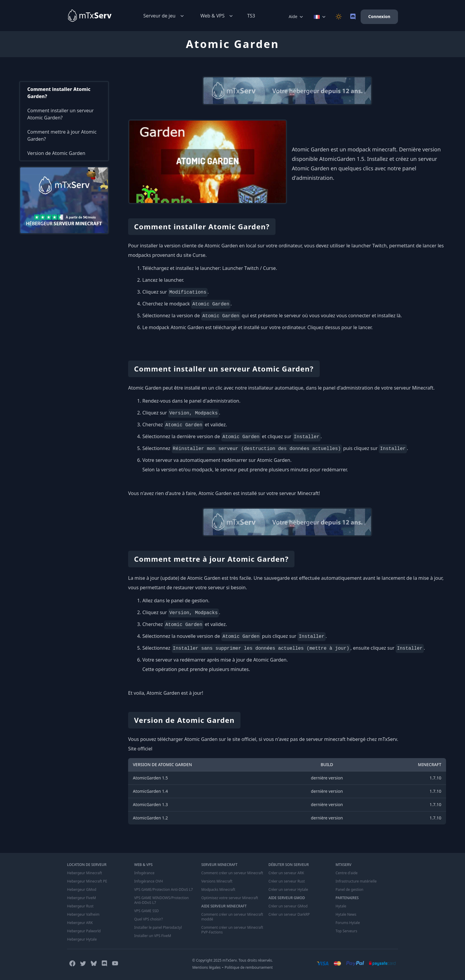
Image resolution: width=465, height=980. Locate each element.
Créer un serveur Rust (287, 881)
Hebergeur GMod (82, 890)
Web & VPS (217, 16)
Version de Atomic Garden (56, 153)
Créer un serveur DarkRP (289, 915)
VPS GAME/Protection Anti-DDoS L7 (163, 890)
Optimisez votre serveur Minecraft (230, 898)
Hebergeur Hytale (82, 939)
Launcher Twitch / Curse (249, 268)
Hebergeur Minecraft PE (87, 881)
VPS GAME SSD (146, 911)
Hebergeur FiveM (81, 898)
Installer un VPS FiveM (153, 936)
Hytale (341, 906)
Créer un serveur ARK (286, 873)
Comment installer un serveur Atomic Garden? (60, 114)
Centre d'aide (347, 873)
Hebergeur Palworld (84, 931)
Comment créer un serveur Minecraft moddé (232, 917)
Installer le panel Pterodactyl (158, 928)
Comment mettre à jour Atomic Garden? (62, 135)
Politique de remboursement (249, 967)
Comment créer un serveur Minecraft (232, 873)
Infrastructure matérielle (356, 881)
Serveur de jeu (164, 16)
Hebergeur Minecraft (85, 873)
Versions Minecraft (217, 881)
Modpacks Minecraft (218, 890)
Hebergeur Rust (80, 906)
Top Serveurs (347, 931)
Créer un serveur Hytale (288, 890)
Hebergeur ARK (80, 923)
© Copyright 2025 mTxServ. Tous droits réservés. (232, 960)
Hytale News (346, 915)
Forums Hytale (348, 923)
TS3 (251, 16)
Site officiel (140, 749)
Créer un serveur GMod (288, 906)
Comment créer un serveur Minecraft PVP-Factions (232, 930)
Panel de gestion (350, 890)
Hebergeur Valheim (83, 915)
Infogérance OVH (148, 881)
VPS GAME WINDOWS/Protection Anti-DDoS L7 (161, 900)
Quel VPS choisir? (148, 919)
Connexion (379, 16)
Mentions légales (206, 967)
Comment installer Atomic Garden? (59, 93)
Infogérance (144, 873)
